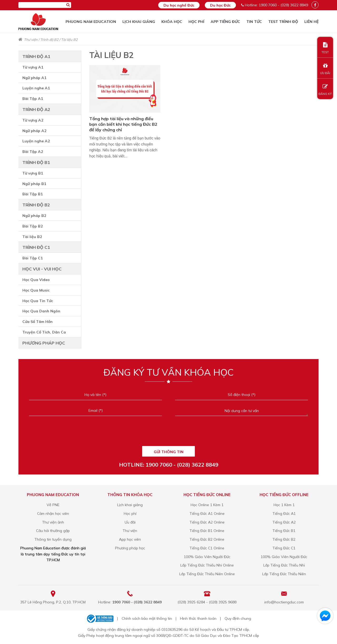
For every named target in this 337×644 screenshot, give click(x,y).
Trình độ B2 (49, 40)
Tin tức (254, 22)
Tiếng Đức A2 (284, 522)
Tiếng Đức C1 (284, 548)
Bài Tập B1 (33, 194)
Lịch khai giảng (139, 22)
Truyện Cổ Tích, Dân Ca (44, 332)
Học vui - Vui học (42, 269)
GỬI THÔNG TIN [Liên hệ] (169, 452)
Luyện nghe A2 (36, 141)
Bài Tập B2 (33, 226)
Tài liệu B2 (69, 40)
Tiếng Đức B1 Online (207, 531)
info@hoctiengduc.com (284, 602)
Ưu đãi (130, 522)
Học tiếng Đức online (207, 495)
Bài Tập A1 (33, 99)
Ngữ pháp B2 (34, 216)
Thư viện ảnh (53, 522)
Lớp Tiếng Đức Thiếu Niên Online (207, 574)
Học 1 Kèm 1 (284, 505)
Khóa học (172, 22)
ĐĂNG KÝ (325, 90)
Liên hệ (311, 22)
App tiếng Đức (225, 22)
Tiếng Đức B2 (284, 539)
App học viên (130, 539)
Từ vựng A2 (33, 120)
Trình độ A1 (36, 56)
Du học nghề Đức (179, 5)
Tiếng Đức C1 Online (207, 548)
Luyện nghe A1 (36, 88)
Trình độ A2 (36, 109)
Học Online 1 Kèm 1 (207, 505)
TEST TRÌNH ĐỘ (283, 22)
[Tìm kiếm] (68, 5)
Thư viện (31, 40)
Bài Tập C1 (33, 258)
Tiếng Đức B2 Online (207, 539)
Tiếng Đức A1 (284, 514)
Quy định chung (238, 618)
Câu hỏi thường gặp (53, 531)
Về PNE (53, 505)
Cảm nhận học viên (53, 514)
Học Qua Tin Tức (38, 301)
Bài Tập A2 (33, 152)
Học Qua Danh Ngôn (41, 311)
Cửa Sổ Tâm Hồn (38, 322)
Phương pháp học (44, 343)
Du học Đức (220, 5)
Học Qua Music (36, 290)
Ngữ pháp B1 (34, 184)
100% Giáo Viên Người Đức (207, 557)
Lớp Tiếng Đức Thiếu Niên (284, 574)
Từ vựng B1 (33, 173)
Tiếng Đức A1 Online (207, 514)
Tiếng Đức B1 (284, 531)
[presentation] (168, 434)
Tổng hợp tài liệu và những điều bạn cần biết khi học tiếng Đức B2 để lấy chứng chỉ (123, 124)
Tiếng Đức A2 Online (207, 522)
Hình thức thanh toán (198, 618)
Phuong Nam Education (91, 22)
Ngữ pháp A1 (34, 78)
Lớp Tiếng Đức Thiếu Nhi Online (207, 565)
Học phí (196, 22)
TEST (325, 48)
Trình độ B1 (36, 162)
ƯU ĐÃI (325, 69)
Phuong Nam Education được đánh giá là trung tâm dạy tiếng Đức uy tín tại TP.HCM (53, 554)
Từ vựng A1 (33, 67)
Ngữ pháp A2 (34, 131)
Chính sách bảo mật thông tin (147, 618)
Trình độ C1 (36, 247)
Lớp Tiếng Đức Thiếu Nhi (284, 565)
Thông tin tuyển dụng (53, 539)
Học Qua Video (36, 280)
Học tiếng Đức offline (284, 495)
